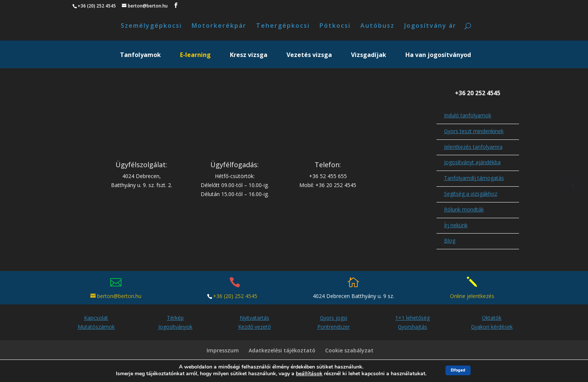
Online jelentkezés (472, 297)
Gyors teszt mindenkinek (474, 133)
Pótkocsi (335, 27)
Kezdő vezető (254, 328)
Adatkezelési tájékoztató (282, 352)
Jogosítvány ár (430, 27)
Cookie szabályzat (349, 352)
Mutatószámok (96, 328)
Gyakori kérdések (492, 328)
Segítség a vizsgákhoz (471, 195)
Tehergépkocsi (283, 27)
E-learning (195, 57)
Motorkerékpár (219, 27)
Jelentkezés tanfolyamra (473, 148)
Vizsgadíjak (369, 57)
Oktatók (492, 319)
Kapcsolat (96, 319)
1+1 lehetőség (412, 319)
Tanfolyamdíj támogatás (474, 179)
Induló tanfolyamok (468, 117)
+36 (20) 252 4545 (235, 297)
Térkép (175, 319)
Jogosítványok (175, 328)
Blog (450, 242)
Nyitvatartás (254, 319)
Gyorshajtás (412, 328)
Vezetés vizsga (309, 57)
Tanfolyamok (140, 57)
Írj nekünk (456, 227)
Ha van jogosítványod (438, 57)
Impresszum (223, 352)
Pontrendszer (334, 328)
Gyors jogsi (334, 319)
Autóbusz (377, 27)
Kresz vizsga (249, 57)
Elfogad (458, 370)
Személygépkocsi (151, 27)
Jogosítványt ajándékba (472, 164)
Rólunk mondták (464, 211)
